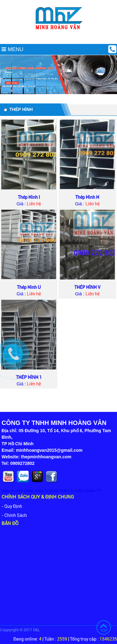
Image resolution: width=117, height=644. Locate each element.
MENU (12, 49)
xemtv (54, 491)
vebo (19, 491)
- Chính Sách (14, 515)
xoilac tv (41, 491)
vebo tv (8, 491)
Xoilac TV (93, 491)
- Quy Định (12, 506)
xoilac (29, 491)
